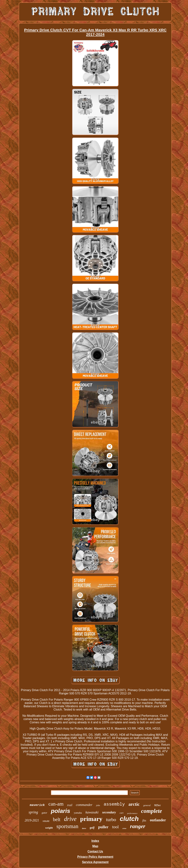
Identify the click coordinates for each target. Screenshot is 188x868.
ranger (138, 826)
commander (84, 805)
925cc (158, 805)
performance (132, 813)
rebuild (46, 821)
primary (91, 819)
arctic (134, 804)
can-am (56, 804)
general (147, 805)
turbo (111, 820)
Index (95, 841)
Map (95, 846)
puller (103, 827)
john (98, 805)
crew (124, 828)
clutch (129, 819)
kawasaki (92, 812)
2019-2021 (32, 820)
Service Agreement (95, 862)
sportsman (67, 826)
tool (115, 827)
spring (33, 812)
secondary (109, 812)
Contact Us (95, 851)
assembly (114, 804)
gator (44, 813)
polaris (60, 811)
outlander (158, 820)
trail (70, 805)
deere (84, 828)
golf (92, 828)
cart (121, 813)
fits (144, 820)
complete (152, 811)
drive (70, 819)
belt (57, 819)
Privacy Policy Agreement (95, 857)
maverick (37, 805)
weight (49, 828)
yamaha (78, 813)
